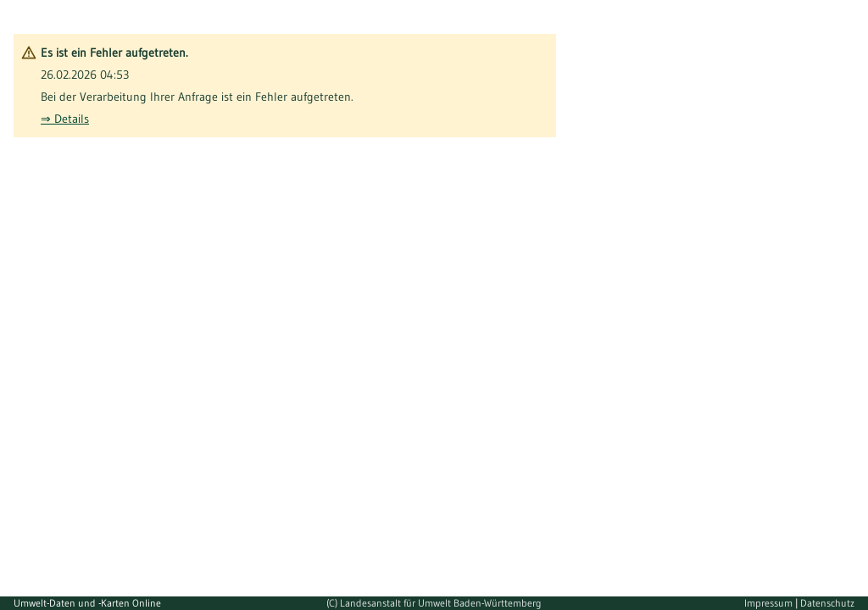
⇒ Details (65, 119)
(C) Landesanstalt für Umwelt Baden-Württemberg (434, 603)
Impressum (770, 603)
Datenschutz (827, 603)
